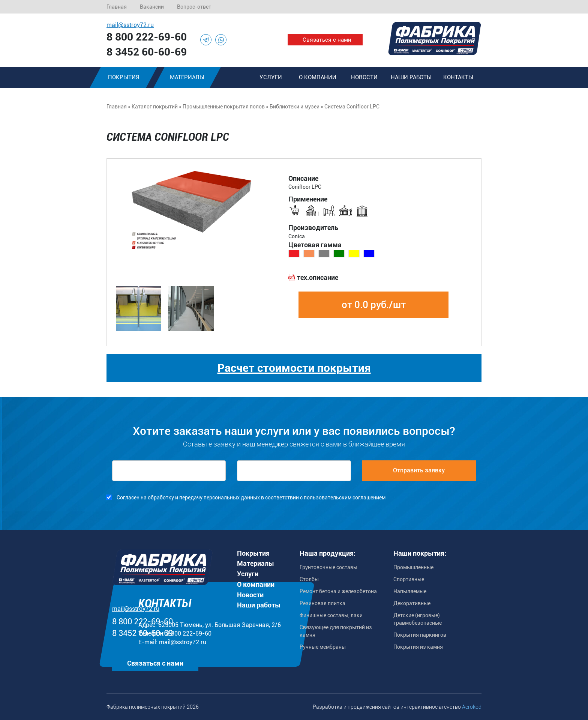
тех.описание (318, 277)
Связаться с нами (327, 40)
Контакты (458, 77)
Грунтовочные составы (328, 567)
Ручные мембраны (323, 647)
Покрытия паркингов (420, 635)
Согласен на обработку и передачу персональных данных (188, 498)
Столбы (309, 579)
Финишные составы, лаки (331, 615)
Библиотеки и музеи (295, 107)
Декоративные (412, 603)
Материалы (187, 77)
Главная (117, 7)
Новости (364, 77)
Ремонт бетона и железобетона (338, 591)
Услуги (271, 77)
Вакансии (152, 7)
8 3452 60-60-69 (147, 52)
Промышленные (413, 567)
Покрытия (124, 77)
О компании (318, 77)
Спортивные (409, 579)
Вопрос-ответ (194, 7)
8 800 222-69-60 (147, 37)
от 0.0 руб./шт (374, 305)
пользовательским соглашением (345, 498)
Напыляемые (410, 591)
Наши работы (411, 77)
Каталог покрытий (155, 107)
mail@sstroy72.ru (130, 25)
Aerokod (472, 707)
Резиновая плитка (322, 603)
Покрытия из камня (418, 647)
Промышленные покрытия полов (224, 107)
